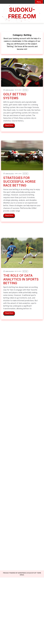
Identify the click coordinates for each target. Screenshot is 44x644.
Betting (25, 90)
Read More (9, 125)
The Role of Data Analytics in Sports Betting (21, 283)
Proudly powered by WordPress (14, 573)
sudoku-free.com (22, 13)
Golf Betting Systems (15, 96)
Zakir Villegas (10, 90)
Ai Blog (29, 573)
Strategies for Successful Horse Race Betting (20, 183)
